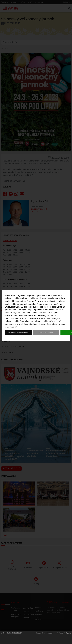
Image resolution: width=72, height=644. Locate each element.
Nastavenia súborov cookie (18, 332)
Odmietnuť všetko (46, 332)
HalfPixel (10, 635)
